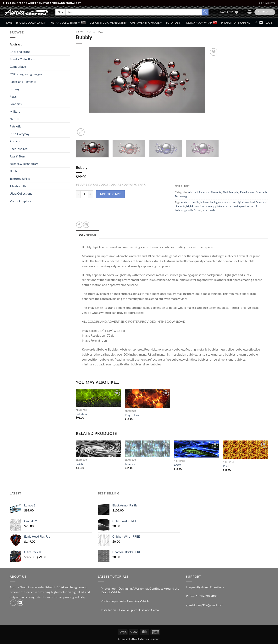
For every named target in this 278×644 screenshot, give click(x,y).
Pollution (81, 414)
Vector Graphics (20, 201)
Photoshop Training (236, 23)
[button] (267, 3)
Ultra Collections (66, 23)
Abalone (130, 464)
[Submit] (205, 12)
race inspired (239, 206)
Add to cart (110, 194)
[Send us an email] (261, 23)
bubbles (205, 202)
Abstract (16, 44)
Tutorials (174, 23)
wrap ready (209, 210)
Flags (13, 96)
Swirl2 (80, 464)
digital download (246, 202)
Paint (226, 466)
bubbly (214, 202)
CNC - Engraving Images (26, 74)
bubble (196, 202)
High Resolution (195, 206)
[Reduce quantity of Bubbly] (78, 194)
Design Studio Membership (108, 23)
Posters (15, 141)
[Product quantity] (84, 194)
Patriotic (15, 126)
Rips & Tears (18, 156)
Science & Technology (24, 164)
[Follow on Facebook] (256, 23)
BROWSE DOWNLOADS (32, 23)
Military (15, 111)
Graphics (16, 104)
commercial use (227, 202)
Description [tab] (88, 235)
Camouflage (18, 66)
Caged (178, 465)
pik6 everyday (223, 206)
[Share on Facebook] (79, 225)
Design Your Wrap (199, 23)
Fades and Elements (23, 82)
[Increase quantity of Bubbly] (91, 194)
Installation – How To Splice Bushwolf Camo (130, 610)
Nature (14, 119)
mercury (209, 206)
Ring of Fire (132, 415)
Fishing (14, 89)
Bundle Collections (22, 59)
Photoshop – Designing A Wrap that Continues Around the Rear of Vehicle (140, 590)
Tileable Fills (18, 186)
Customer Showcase (146, 23)
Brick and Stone (20, 52)
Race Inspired (19, 149)
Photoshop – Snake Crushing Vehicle (125, 601)
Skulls (14, 171)
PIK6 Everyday (19, 134)
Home (9, 23)
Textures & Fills (20, 178)
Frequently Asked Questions (205, 587)
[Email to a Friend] (86, 225)
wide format (195, 210)
